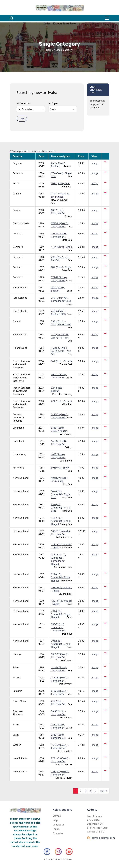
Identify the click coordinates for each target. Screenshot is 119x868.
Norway (17, 654)
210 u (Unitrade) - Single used (60, 195)
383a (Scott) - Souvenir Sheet (59, 429)
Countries (58, 833)
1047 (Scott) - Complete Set (58, 456)
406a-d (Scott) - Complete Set (59, 376)
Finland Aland (20, 334)
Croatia (17, 210)
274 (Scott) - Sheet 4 (62, 401)
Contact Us (58, 825)
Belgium (17, 163)
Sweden (17, 745)
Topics (56, 829)
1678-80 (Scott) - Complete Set (60, 746)
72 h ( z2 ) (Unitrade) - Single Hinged (61, 577)
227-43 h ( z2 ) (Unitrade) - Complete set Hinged (59, 559)
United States (20, 758)
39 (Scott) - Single (60, 468)
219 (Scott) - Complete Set (58, 703)
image (95, 163)
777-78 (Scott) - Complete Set (59, 279)
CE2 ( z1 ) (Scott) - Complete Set (60, 760)
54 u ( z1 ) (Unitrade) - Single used (61, 494)
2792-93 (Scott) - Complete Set (60, 225)
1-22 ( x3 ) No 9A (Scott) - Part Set (60, 336)
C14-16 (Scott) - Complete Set (59, 669)
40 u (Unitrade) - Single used (60, 479)
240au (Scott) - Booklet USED (59, 313)
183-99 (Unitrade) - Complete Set (61, 533)
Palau (16, 667)
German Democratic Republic (19, 418)
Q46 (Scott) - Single (61, 267)
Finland (17, 321)
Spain (16, 725)
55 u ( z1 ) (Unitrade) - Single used (61, 508)
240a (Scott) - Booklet (58, 289)
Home (50, 50)
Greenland (18, 428)
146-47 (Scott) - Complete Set (59, 443)
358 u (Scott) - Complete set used (61, 323)
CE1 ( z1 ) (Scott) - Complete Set (60, 773)
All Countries (24, 103)
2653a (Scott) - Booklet (59, 165)
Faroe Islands (20, 288)
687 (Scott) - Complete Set (58, 212)
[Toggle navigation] (107, 18)
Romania (18, 691)
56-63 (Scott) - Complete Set (58, 713)
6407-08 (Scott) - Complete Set (60, 692)
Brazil (16, 183)
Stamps (57, 816)
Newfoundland (21, 478)
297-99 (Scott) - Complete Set (59, 235)
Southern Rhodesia (18, 713)
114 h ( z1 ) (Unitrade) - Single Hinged (61, 521)
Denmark (18, 234)
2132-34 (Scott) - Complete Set (60, 679)
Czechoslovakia (21, 223)
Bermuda (18, 173)
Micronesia (19, 468)
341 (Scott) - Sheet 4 (62, 361)
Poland (16, 678)
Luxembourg (20, 454)
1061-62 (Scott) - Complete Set (60, 656)
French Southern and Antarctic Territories (22, 364)
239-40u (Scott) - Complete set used (61, 299)
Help (55, 820)
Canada (17, 194)
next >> (103, 791)
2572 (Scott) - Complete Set (58, 726)
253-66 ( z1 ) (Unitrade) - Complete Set (58, 627)
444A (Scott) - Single (62, 247)
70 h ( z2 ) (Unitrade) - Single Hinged (61, 614)
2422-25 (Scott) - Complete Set (60, 416)
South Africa (19, 701)
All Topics (53, 103)
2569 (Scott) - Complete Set (58, 736)
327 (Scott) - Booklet (57, 389)
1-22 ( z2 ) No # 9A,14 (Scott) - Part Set (61, 351)
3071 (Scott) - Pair (61, 183)
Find (22, 119)
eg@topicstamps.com (98, 838)
